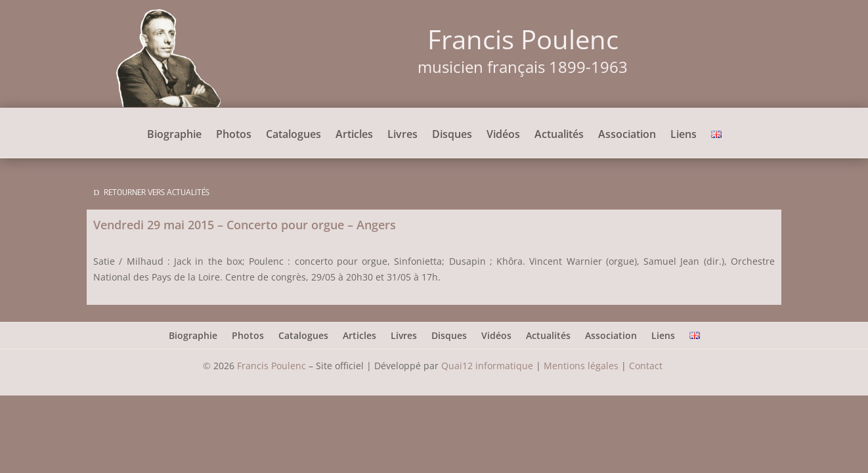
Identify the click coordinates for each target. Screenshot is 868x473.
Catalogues (293, 135)
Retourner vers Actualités (157, 192)
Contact (647, 366)
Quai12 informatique (487, 366)
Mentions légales (581, 366)
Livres (402, 135)
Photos (234, 135)
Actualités (559, 135)
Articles (354, 135)
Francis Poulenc (271, 366)
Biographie (174, 135)
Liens (684, 135)
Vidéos (503, 135)
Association (627, 135)
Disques (452, 135)
